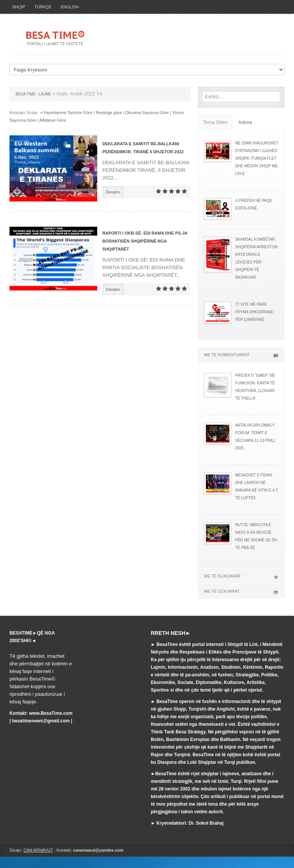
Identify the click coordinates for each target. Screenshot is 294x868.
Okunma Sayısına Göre (147, 113)
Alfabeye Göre (53, 120)
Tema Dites (215, 122)
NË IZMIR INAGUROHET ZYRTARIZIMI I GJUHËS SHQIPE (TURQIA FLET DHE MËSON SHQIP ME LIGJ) (257, 158)
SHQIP (19, 7)
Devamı (113, 192)
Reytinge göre (109, 113)
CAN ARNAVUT (38, 850)
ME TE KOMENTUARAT (241, 355)
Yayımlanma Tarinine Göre (68, 113)
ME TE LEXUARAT (241, 591)
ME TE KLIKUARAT (241, 576)
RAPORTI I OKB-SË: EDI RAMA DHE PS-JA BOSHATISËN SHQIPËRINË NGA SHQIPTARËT (145, 241)
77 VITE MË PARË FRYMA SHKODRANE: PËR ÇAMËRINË (255, 312)
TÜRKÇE (43, 7)
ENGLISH (70, 7)
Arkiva (245, 122)
